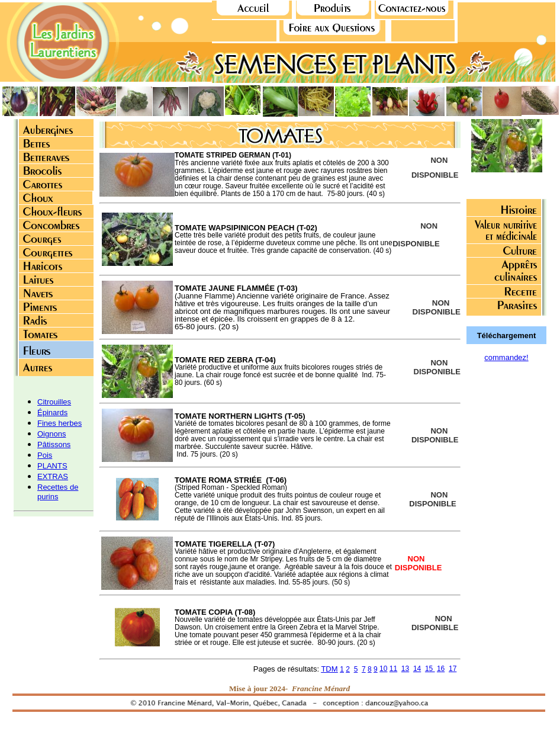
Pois (45, 455)
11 (393, 669)
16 (441, 669)
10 (383, 669)
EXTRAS (53, 476)
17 (453, 669)
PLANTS (52, 466)
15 (430, 669)
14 (417, 669)
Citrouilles (54, 402)
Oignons (52, 434)
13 (405, 669)
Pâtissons (54, 444)
